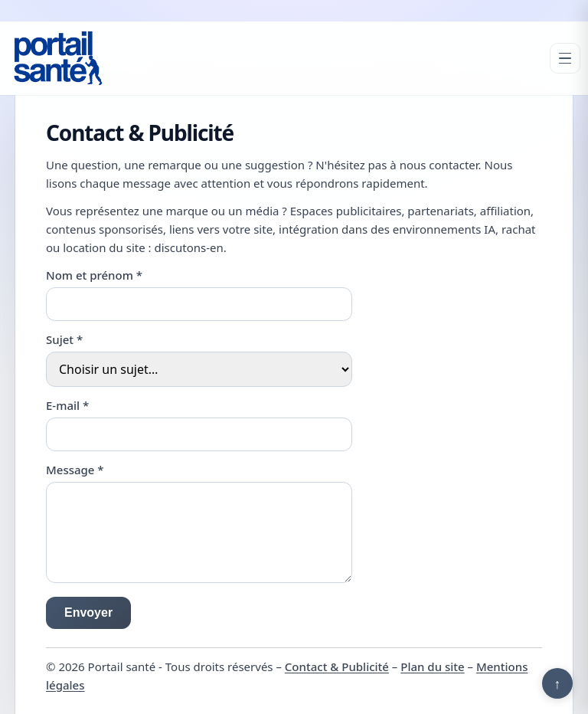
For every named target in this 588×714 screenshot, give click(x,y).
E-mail (67, 405)
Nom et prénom (94, 275)
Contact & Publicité (337, 667)
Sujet (64, 339)
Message (75, 470)
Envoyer (88, 612)
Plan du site (432, 667)
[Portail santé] (58, 58)
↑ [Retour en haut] (558, 683)
